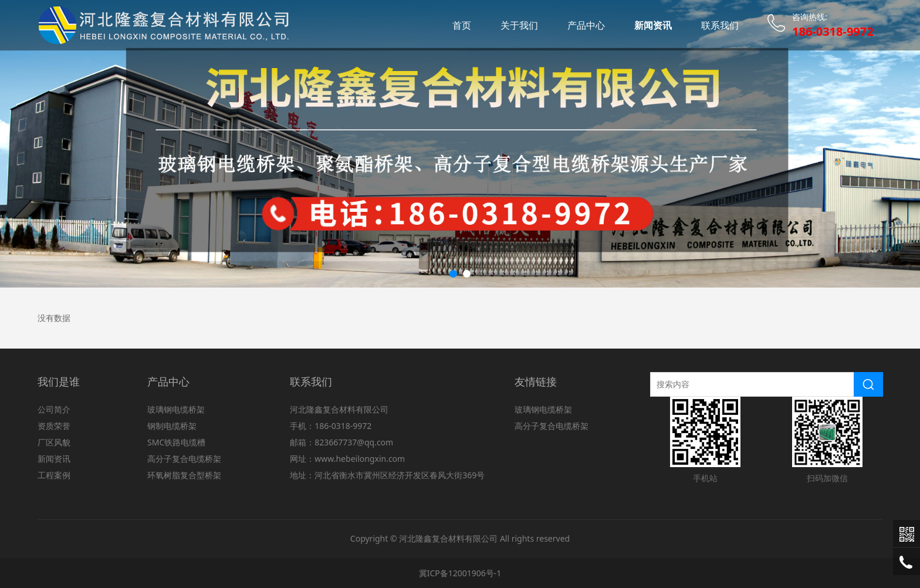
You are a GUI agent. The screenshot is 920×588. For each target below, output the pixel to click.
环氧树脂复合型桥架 (184, 475)
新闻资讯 (653, 25)
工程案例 (54, 475)
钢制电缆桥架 (172, 426)
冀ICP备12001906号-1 (460, 573)
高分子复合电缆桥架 (184, 459)
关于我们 (519, 25)
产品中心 (586, 25)
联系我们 (720, 25)
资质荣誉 (54, 426)
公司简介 (54, 409)
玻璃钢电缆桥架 (176, 409)
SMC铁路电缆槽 (176, 442)
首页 (462, 25)
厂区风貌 (54, 442)
